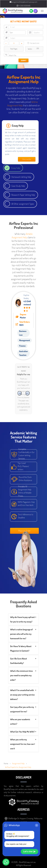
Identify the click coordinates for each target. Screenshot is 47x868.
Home (6, 763)
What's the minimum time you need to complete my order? (21, 675)
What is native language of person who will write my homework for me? (21, 634)
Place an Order (24, 531)
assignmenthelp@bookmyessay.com (23, 2)
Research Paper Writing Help (23, 195)
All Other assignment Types (23, 204)
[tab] (23, 619)
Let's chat (30, 852)
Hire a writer (27, 159)
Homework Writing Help (21, 177)
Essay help (16, 168)
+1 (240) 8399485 (24, 6)
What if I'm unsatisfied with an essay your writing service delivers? (22, 695)
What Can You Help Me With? (22, 732)
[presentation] (27, 393)
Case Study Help (18, 186)
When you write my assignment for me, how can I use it (22, 744)
